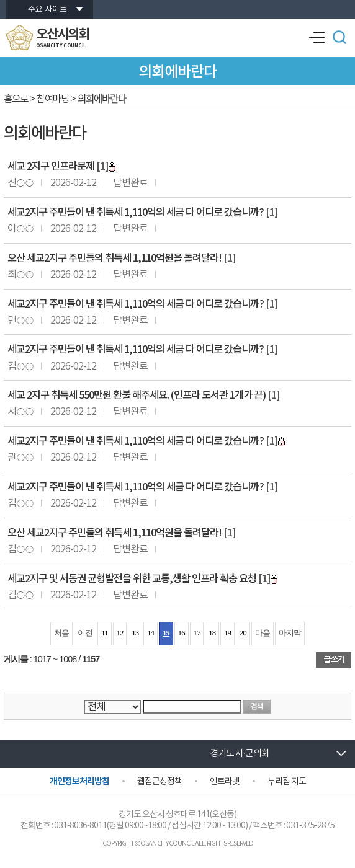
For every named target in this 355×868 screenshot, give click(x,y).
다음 (263, 633)
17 (197, 633)
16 (182, 633)
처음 (61, 633)
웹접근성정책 (160, 782)
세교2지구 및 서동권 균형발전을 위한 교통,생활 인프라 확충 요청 (132, 579)
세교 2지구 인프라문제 (51, 167)
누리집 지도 (287, 782)
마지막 (290, 633)
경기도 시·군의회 (240, 754)
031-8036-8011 (80, 826)
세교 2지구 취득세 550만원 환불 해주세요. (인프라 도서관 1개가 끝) (137, 396)
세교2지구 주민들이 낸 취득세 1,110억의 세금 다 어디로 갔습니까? (136, 213)
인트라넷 (225, 782)
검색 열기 (339, 37)
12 (120, 633)
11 (104, 633)
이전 (85, 633)
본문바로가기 (0, 0)
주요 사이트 (47, 10)
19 (227, 633)
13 (135, 633)
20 (243, 633)
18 (212, 633)
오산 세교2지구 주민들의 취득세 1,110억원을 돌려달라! (115, 259)
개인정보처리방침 (79, 782)
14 (151, 633)
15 (166, 633)
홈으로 (16, 99)
